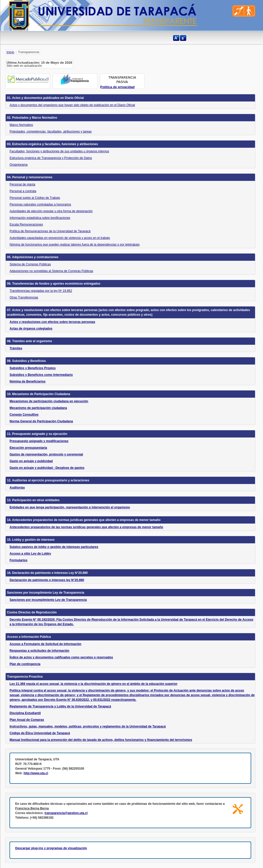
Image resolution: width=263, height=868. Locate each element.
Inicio (10, 52)
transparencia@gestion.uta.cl (66, 813)
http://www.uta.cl (36, 773)
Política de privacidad (117, 87)
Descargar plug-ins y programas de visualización (51, 848)
